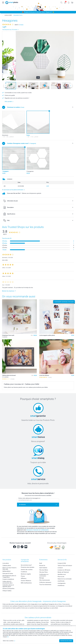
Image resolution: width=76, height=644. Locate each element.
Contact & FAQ (62, 563)
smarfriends (61, 581)
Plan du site (61, 577)
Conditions (24, 572)
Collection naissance (45, 582)
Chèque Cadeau (7, 591)
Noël (41, 563)
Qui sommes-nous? (26, 565)
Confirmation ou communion (44, 575)
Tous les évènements (45, 585)
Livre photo (6, 563)
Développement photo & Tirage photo (9, 576)
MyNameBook (7, 571)
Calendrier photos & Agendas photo (8, 586)
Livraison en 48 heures (64, 570)
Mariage (42, 578)
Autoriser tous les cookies (66, 641)
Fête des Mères (44, 570)
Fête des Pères (43, 572)
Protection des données (28, 567)
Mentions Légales (26, 574)
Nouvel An (42, 566)
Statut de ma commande (65, 579)
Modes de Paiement (63, 572)
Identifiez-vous (62, 574)
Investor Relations (26, 581)
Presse (23, 576)
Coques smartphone (8, 579)
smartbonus (61, 585)
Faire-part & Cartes (8, 573)
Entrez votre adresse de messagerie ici (29, 498)
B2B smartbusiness (26, 583)
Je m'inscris (22, 505)
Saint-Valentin (43, 568)
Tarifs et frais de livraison (65, 566)
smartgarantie (62, 583)
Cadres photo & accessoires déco (8, 582)
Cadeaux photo (7, 566)
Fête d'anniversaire (45, 580)
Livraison (60, 568)
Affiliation (24, 578)
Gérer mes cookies (9, 641)
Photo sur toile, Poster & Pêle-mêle (9, 568)
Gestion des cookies (27, 570)
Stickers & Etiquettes (8, 589)
